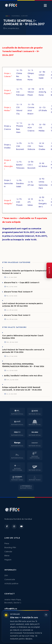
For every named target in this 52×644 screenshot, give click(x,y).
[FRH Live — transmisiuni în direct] (49, 270)
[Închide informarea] (46, 615)
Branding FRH (10, 548)
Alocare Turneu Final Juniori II (17, 315)
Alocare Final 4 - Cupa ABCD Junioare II (22, 283)
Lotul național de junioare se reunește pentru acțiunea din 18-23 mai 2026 (22, 305)
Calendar (8, 552)
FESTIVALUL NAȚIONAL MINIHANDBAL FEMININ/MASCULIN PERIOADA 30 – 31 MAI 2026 (23, 365)
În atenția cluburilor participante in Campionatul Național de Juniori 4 (24, 272)
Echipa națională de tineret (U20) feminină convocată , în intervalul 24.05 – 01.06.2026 (22, 389)
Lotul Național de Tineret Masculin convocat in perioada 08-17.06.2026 (23, 351)
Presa (7, 544)
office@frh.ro (11, 609)
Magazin (8, 560)
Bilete (7, 556)
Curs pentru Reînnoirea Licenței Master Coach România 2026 (23, 337)
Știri (6, 575)
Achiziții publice (11, 584)
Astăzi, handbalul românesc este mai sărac (23, 376)
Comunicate (10, 580)
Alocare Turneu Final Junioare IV (18, 292)
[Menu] (45, 6)
